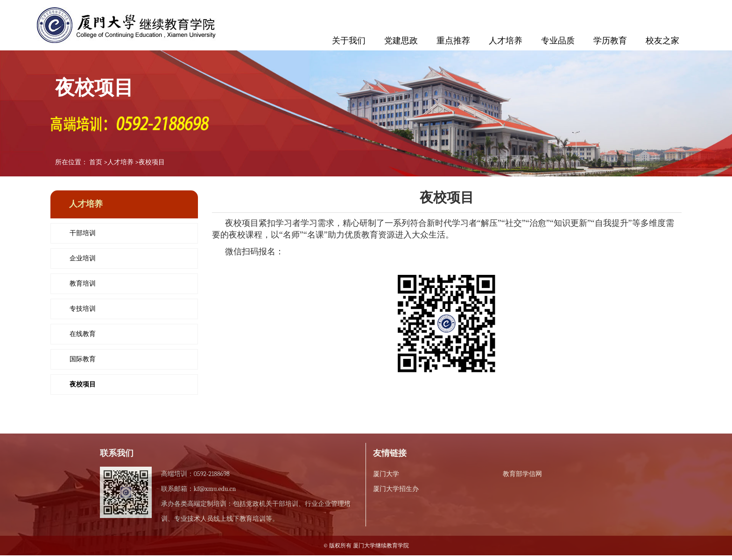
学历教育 (610, 41)
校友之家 (662, 41)
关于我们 (349, 41)
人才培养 (506, 41)
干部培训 (83, 233)
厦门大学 (386, 474)
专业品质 (558, 41)
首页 (96, 162)
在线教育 (83, 334)
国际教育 (83, 359)
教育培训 (83, 283)
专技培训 (83, 309)
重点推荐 (453, 41)
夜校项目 (152, 162)
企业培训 (83, 258)
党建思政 (401, 41)
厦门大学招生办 (396, 489)
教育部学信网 (522, 474)
